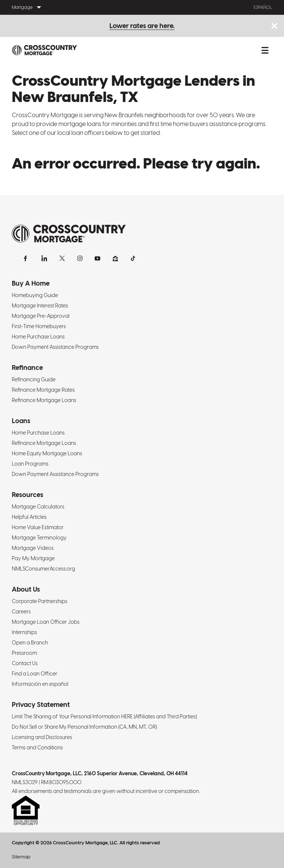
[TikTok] (133, 258)
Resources (28, 495)
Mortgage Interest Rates (40, 306)
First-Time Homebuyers (39, 326)
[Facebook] (27, 258)
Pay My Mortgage (33, 558)
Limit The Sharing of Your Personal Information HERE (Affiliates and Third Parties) (104, 716)
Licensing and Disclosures (42, 737)
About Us (26, 589)
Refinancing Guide (34, 379)
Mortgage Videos (33, 548)
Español (263, 7)
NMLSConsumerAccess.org (43, 569)
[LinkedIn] (44, 258)
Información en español (40, 684)
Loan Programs (30, 464)
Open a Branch (30, 643)
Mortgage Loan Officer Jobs (46, 622)
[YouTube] (98, 258)
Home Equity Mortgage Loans (47, 453)
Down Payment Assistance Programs (55, 347)
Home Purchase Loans (38, 337)
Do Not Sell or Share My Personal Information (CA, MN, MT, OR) (84, 727)
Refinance (27, 367)
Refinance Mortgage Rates (43, 390)
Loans (21, 421)
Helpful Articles (29, 517)
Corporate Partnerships (40, 601)
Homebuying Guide (35, 295)
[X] (62, 258)
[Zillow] (115, 258)
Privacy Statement (41, 704)
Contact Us (25, 663)
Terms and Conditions (37, 748)
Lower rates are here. (142, 26)
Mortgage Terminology (39, 538)
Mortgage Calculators (38, 507)
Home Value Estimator (38, 527)
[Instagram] (80, 258)
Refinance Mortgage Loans (44, 400)
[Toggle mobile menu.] (265, 50)
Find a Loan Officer (35, 674)
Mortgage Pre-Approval (41, 316)
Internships (24, 632)
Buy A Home (31, 283)
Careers (21, 612)
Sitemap (21, 857)
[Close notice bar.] (274, 26)
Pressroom (24, 653)
